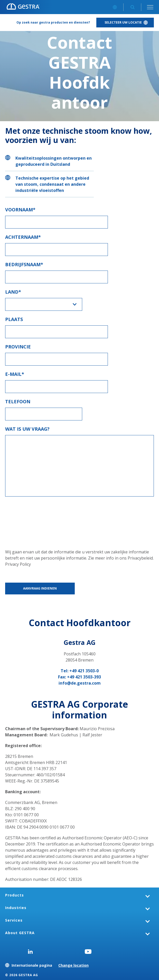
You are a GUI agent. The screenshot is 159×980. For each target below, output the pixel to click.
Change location (73, 965)
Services (14, 920)
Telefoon (18, 401)
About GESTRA (20, 933)
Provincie (18, 347)
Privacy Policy (18, 564)
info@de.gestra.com (80, 683)
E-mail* (15, 374)
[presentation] (26, 520)
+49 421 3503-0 (84, 671)
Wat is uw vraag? (27, 429)
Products (15, 895)
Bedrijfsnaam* (24, 264)
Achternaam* (23, 237)
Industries (16, 908)
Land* (13, 292)
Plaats (14, 319)
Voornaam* (20, 210)
